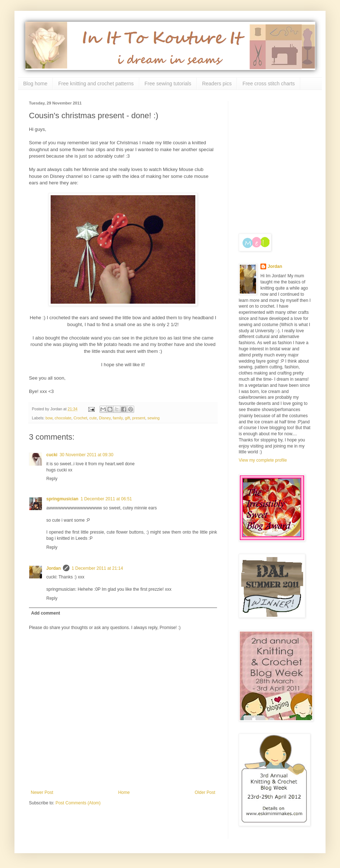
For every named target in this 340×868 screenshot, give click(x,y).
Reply (52, 479)
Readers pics (217, 84)
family (118, 418)
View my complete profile (263, 460)
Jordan (54, 568)
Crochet (80, 418)
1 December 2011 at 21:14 (97, 568)
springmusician (62, 499)
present (139, 418)
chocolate (63, 418)
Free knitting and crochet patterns (96, 84)
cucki (52, 455)
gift (127, 418)
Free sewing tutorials (168, 84)
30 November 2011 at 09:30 (87, 455)
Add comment (46, 613)
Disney (105, 418)
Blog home (35, 84)
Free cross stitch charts (269, 84)
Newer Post (42, 792)
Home (124, 792)
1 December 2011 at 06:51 (106, 499)
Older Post (205, 792)
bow (49, 418)
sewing (154, 418)
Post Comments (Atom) (78, 803)
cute (93, 418)
